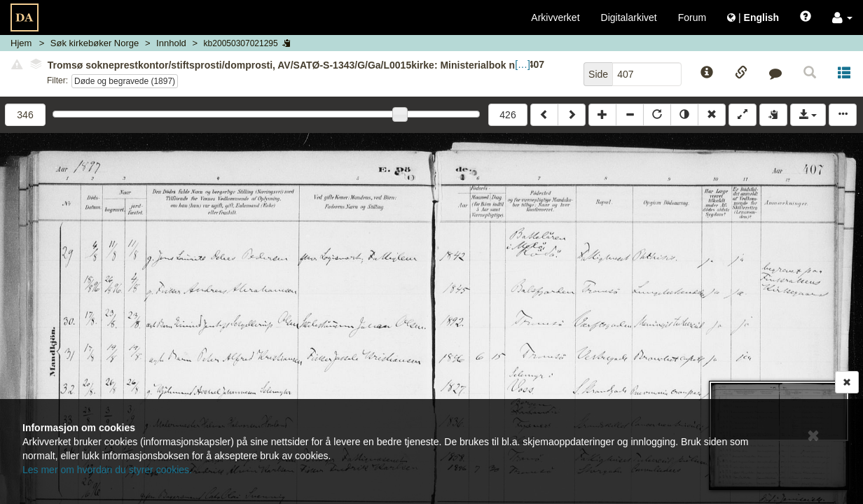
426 (508, 115)
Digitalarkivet (629, 17)
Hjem (21, 43)
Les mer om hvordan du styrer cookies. (107, 470)
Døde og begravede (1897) (125, 81)
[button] (842, 17)
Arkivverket (555, 17)
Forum (692, 17)
